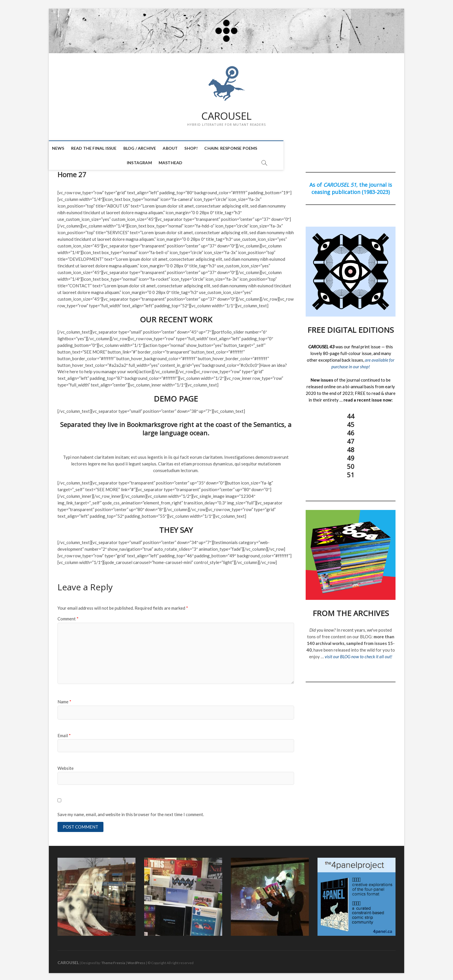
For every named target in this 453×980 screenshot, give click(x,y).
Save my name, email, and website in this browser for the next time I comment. (131, 812)
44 (351, 414)
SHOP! (200, 148)
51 (351, 472)
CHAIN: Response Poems (239, 148)
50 (351, 464)
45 (351, 422)
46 (351, 430)
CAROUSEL (226, 116)
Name (64, 699)
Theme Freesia (113, 961)
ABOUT (179, 148)
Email (64, 733)
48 (351, 447)
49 (351, 456)
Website (66, 766)
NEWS (67, 148)
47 (351, 439)
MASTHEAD (316, 148)
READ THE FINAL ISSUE (102, 148)
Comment (68, 616)
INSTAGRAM (285, 148)
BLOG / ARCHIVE (148, 148)
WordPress (136, 961)
